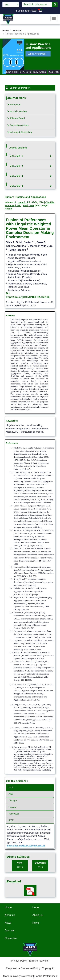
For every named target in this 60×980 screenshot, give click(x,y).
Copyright (47, 968)
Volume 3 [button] (16, 176)
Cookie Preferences (46, 976)
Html (26, 205)
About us (10, 915)
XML (19, 205)
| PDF (31, 205)
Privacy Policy (19, 961)
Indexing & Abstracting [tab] (20, 132)
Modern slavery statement (18, 976)
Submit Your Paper (27, 11)
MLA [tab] (11, 787)
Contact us (11, 938)
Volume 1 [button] (16, 156)
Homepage (14, 105)
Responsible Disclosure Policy (23, 968)
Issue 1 (22, 202)
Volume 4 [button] (16, 186)
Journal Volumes (18, 148)
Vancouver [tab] (14, 814)
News (8, 923)
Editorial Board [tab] (16, 118)
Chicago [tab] (13, 801)
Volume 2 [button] (16, 166)
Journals (17, 30)
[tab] (30, 156)
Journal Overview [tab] (17, 111)
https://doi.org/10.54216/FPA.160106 (28, 297)
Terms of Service (38, 961)
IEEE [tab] (11, 820)
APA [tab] (11, 794)
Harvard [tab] (12, 807)
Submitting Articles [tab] (18, 125)
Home (6, 30)
